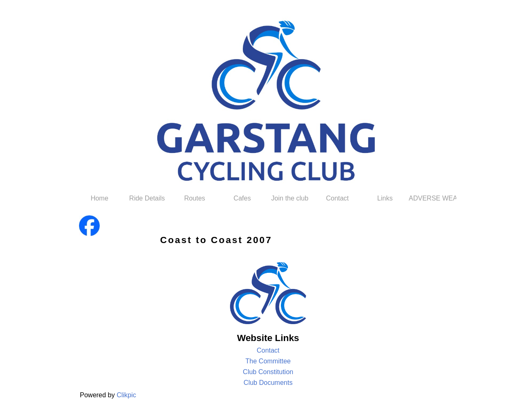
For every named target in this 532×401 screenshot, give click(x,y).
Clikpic (126, 395)
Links (385, 198)
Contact (337, 198)
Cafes (242, 198)
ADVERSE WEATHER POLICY (433, 198)
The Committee (268, 361)
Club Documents (268, 383)
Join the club (290, 198)
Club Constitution (268, 372)
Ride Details (147, 198)
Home (99, 198)
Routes (195, 198)
